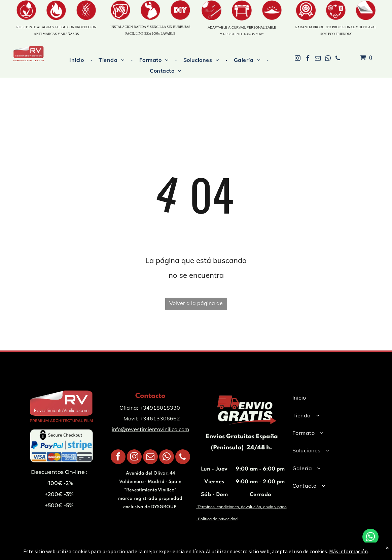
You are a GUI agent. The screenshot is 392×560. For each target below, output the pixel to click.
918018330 (165, 408)
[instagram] (297, 59)
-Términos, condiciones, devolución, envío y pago (241, 507)
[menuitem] (77, 60)
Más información (348, 551)
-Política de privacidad (217, 519)
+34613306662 (160, 418)
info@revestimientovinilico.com (150, 429)
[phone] (338, 59)
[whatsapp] (328, 59)
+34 (145, 408)
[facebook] (308, 59)
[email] (318, 59)
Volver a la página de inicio (196, 305)
